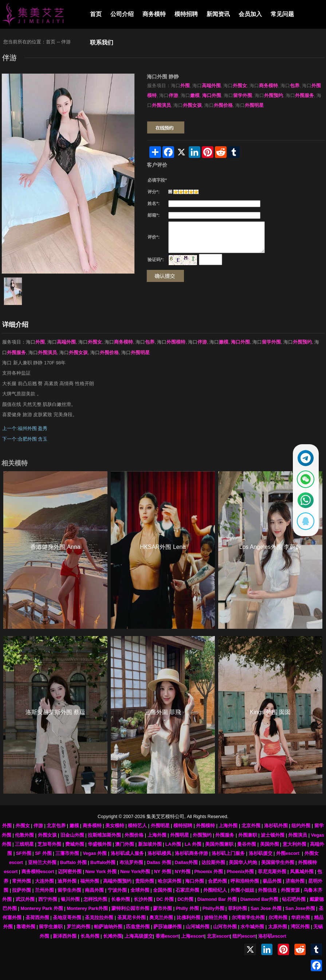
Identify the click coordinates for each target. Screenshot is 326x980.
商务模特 (154, 14)
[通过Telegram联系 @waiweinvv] (303, 453)
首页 (96, 14)
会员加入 (250, 14)
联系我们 (102, 42)
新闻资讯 (218, 14)
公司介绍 (122, 14)
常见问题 (282, 14)
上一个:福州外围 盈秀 (25, 429)
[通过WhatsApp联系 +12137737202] (303, 502)
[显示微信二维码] (303, 477)
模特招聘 (186, 14)
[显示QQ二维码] (303, 526)
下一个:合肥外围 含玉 (25, 439)
